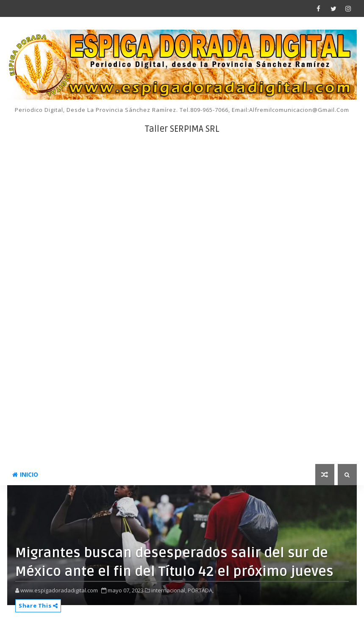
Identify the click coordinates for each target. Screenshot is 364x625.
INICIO (25, 474)
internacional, (169, 590)
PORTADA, (201, 590)
